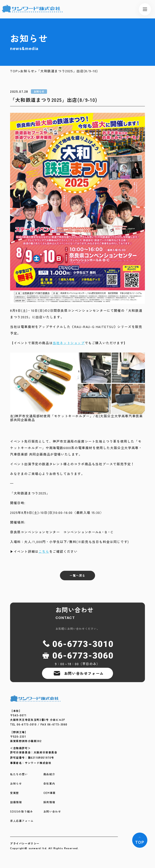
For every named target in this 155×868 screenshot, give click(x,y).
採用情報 (49, 802)
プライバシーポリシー (25, 843)
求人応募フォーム (22, 821)
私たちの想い (19, 774)
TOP (14, 71)
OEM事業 (50, 793)
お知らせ (27, 71)
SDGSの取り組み (21, 812)
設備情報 (16, 802)
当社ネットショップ (69, 343)
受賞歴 (15, 793)
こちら (44, 551)
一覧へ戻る (77, 575)
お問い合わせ (52, 812)
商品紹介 (49, 774)
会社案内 (49, 784)
